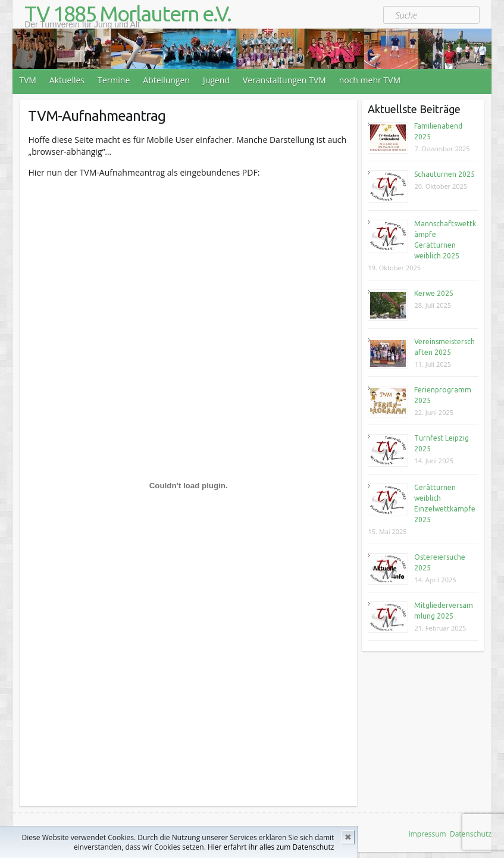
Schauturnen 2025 (444, 174)
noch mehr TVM (370, 80)
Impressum (427, 834)
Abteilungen (166, 80)
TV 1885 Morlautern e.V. (128, 14)
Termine (114, 80)
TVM (28, 80)
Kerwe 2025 (434, 293)
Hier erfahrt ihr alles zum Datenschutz (271, 847)
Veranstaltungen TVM (284, 80)
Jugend (216, 80)
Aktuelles (67, 80)
